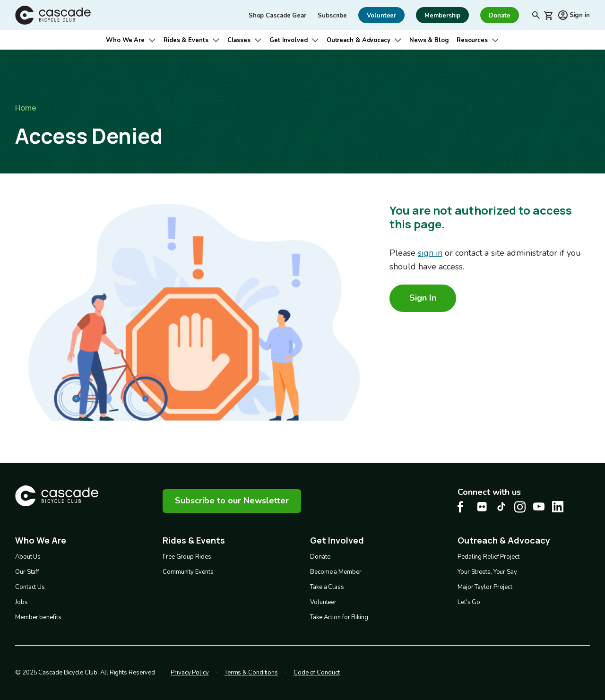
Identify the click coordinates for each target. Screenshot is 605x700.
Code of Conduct (317, 673)
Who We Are (125, 40)
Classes (239, 40)
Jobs (22, 602)
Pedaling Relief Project (488, 557)
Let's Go (469, 602)
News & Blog (429, 40)
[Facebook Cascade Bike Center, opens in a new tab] (463, 507)
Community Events (188, 572)
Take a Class (327, 587)
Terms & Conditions (251, 673)
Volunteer (323, 602)
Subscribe (332, 16)
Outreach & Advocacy (359, 40)
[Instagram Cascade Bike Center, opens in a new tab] (520, 507)
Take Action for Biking (339, 617)
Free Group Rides (187, 557)
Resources (472, 40)
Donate (320, 557)
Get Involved (289, 40)
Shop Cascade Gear (277, 16)
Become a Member (336, 572)
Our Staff (27, 572)
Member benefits (38, 617)
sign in (430, 253)
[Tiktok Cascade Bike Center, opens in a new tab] (501, 506)
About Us (28, 557)
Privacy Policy (190, 673)
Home (26, 108)
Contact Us (30, 587)
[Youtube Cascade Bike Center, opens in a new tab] (539, 506)
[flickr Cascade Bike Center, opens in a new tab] (482, 507)
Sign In (423, 298)
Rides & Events (186, 40)
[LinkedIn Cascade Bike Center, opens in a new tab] (558, 507)
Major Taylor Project (485, 587)
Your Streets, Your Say (487, 572)
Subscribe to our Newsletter (232, 501)
